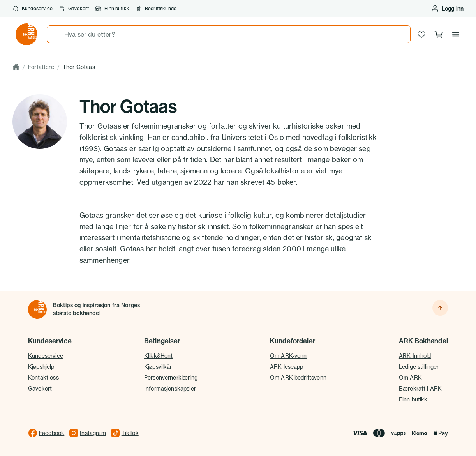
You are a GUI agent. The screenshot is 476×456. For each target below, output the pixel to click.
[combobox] (229, 34)
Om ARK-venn (288, 356)
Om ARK (410, 377)
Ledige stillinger (419, 367)
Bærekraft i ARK (420, 388)
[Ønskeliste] (421, 34)
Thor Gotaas (79, 67)
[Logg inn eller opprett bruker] (447, 9)
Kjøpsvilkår (158, 367)
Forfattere (41, 67)
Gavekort (74, 9)
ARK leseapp (287, 367)
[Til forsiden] (37, 309)
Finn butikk (112, 9)
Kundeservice (33, 9)
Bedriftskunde (156, 9)
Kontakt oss (43, 377)
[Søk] (56, 34)
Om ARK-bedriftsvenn (298, 377)
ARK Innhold (415, 356)
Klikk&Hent (159, 356)
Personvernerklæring (171, 377)
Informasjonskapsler (170, 388)
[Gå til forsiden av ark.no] (26, 34)
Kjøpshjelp (41, 367)
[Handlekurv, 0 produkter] (439, 34)
